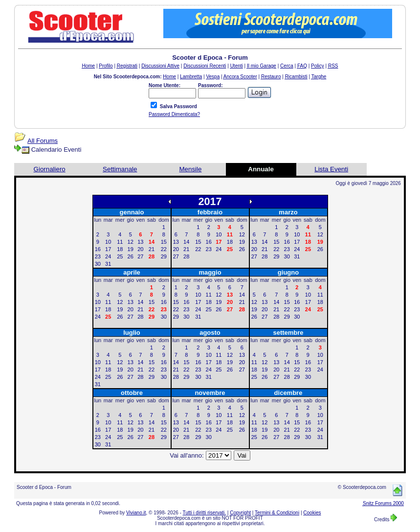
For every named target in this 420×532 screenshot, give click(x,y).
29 (164, 256)
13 (140, 242)
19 (131, 249)
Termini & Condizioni (277, 513)
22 (164, 249)
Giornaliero (50, 169)
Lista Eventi (331, 169)
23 (98, 256)
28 (186, 256)
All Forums (43, 141)
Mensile (190, 169)
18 (120, 249)
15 (164, 242)
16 (98, 249)
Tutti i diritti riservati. (205, 513)
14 (186, 242)
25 (120, 256)
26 (131, 256)
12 (131, 242)
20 (140, 249)
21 (152, 249)
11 (120, 242)
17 (108, 249)
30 (98, 264)
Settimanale (120, 169)
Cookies (312, 513)
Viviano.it (136, 513)
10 (108, 242)
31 (108, 264)
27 (140, 256)
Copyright (240, 513)
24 (108, 256)
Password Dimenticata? (174, 114)
